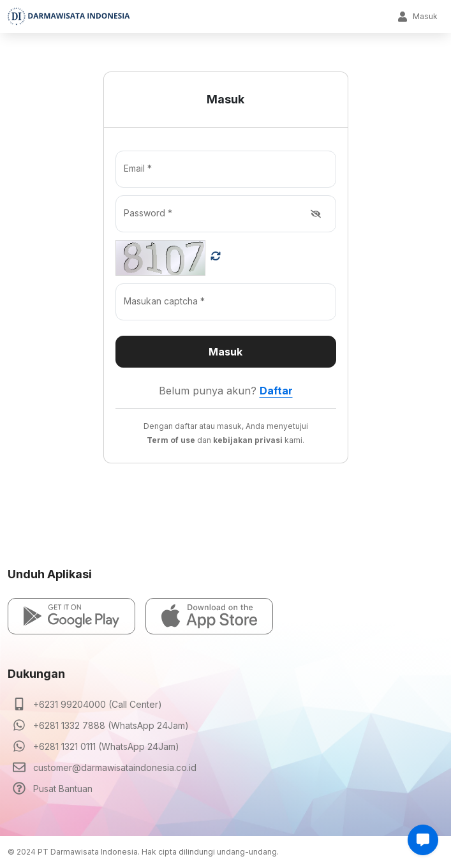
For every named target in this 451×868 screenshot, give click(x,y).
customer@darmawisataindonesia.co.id (115, 767)
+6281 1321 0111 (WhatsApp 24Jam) (106, 746)
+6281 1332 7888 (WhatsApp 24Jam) (111, 725)
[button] (71, 616)
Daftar (276, 391)
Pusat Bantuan (63, 789)
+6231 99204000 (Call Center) (98, 704)
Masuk (418, 17)
